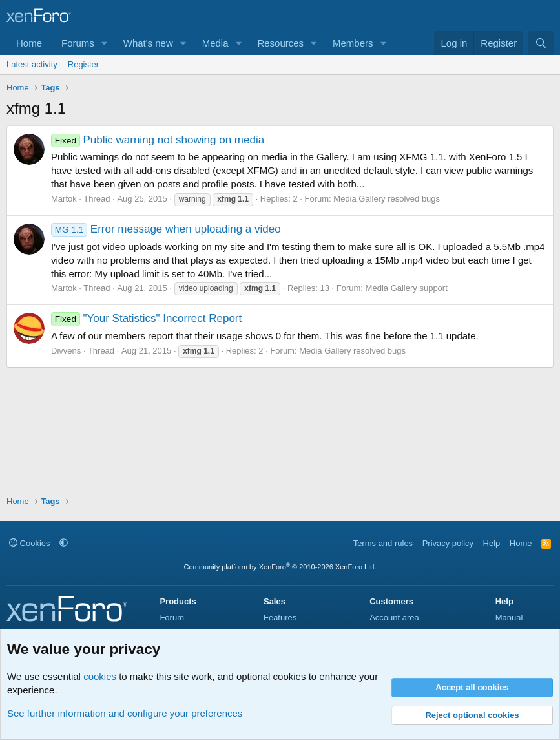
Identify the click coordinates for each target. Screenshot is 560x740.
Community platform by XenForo (280, 567)
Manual (509, 618)
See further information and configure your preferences (125, 713)
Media (215, 43)
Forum (172, 618)
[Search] (541, 43)
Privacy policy (448, 543)
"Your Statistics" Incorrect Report (146, 318)
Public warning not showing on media (158, 140)
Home (29, 43)
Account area (394, 618)
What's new (148, 43)
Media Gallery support (407, 288)
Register (83, 64)
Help (492, 543)
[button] (105, 43)
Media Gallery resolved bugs (387, 199)
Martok (64, 199)
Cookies (30, 543)
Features (280, 618)
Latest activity (32, 64)
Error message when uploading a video (166, 229)
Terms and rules (383, 543)
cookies (100, 676)
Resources (280, 43)
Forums (78, 43)
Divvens (66, 351)
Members (353, 43)
